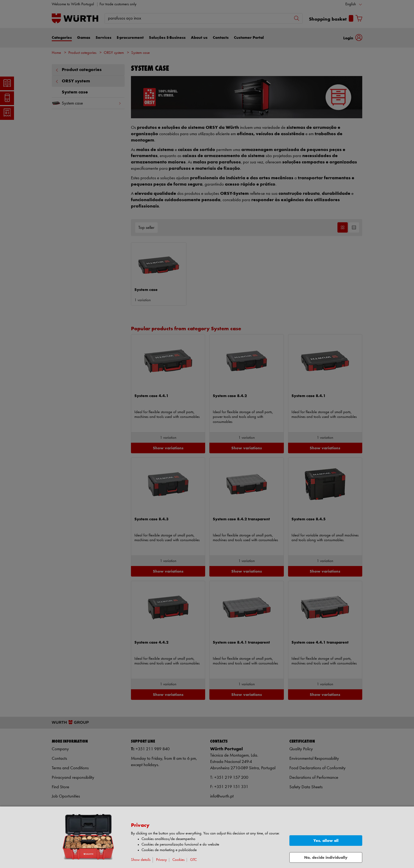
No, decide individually (326, 858)
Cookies (178, 860)
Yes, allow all (326, 841)
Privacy (161, 860)
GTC (193, 860)
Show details (141, 860)
